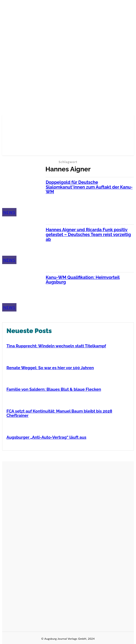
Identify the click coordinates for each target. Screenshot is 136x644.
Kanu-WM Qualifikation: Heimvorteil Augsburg (83, 280)
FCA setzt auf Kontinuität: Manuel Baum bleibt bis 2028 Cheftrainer (59, 413)
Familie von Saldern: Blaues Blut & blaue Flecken (54, 389)
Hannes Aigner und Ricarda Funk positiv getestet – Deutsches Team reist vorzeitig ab (88, 234)
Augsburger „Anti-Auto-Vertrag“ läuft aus (46, 437)
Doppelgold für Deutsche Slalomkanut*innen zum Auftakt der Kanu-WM (89, 187)
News (9, 212)
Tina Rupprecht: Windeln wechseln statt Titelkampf (56, 346)
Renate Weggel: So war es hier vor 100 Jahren (50, 368)
